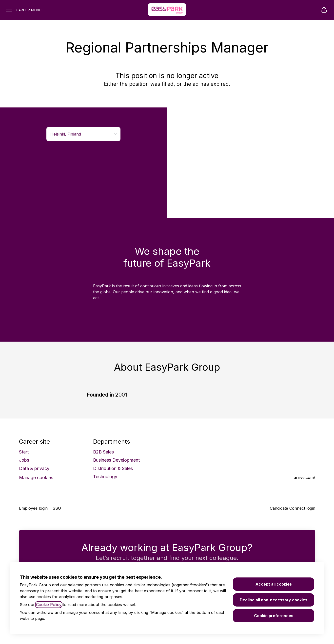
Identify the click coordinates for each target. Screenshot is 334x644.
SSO (57, 508)
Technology (105, 477)
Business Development (116, 460)
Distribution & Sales (113, 468)
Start (24, 452)
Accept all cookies (274, 584)
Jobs (24, 460)
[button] (324, 10)
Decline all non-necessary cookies (274, 600)
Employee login (33, 508)
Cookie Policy (49, 605)
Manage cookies (36, 478)
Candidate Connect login (293, 508)
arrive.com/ (305, 477)
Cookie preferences (274, 616)
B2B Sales (103, 452)
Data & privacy (34, 468)
